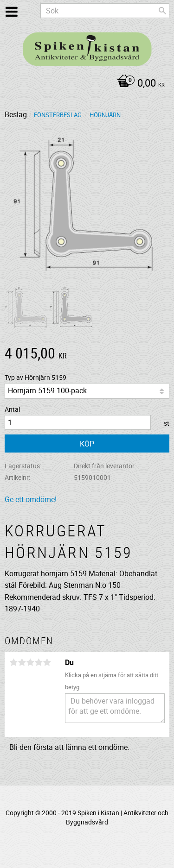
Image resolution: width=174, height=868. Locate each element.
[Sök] (162, 11)
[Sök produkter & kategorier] (105, 11)
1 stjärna (13, 662)
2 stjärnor (22, 662)
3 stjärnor (30, 662)
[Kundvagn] (85, 84)
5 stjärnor (47, 662)
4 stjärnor (39, 662)
